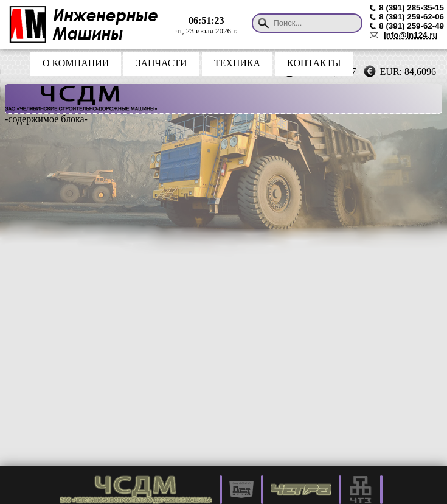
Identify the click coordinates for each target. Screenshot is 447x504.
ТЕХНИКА (237, 63)
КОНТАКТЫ (314, 63)
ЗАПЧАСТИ (161, 63)
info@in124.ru (411, 35)
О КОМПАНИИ (76, 63)
